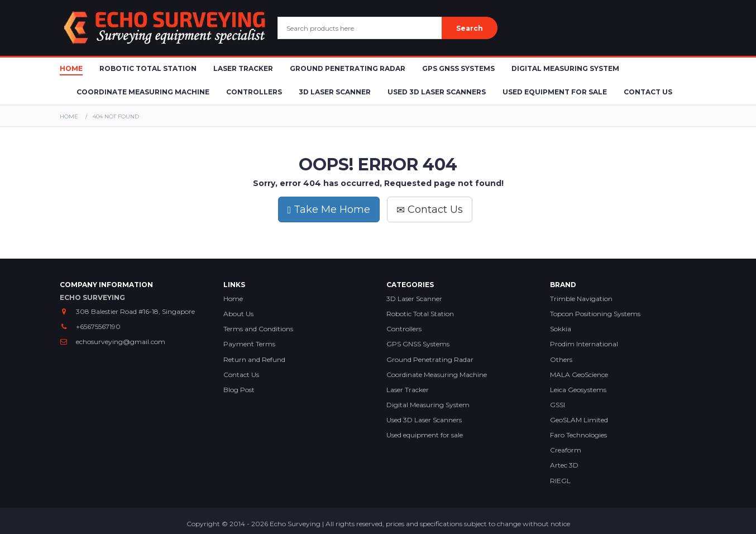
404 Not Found (116, 116)
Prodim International (584, 344)
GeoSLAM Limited (579, 420)
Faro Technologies (578, 435)
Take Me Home (329, 209)
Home (71, 68)
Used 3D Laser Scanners (437, 92)
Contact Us (648, 92)
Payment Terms (249, 344)
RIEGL (560, 481)
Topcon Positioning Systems (595, 314)
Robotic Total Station (148, 68)
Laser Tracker (243, 68)
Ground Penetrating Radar (348, 68)
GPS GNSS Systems (458, 68)
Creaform (566, 450)
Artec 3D (564, 465)
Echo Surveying (295, 524)
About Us (238, 314)
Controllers (254, 92)
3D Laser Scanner (335, 92)
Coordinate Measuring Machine (143, 92)
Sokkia (561, 329)
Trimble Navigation (581, 299)
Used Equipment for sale (555, 92)
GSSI (558, 405)
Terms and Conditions (258, 329)
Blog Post (239, 390)
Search (470, 28)
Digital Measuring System (565, 68)
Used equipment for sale (425, 435)
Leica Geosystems (578, 390)
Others (561, 359)
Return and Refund (254, 359)
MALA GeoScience (579, 375)
